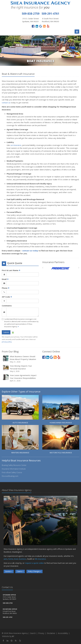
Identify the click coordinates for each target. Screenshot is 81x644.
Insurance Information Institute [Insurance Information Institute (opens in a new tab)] (14, 469)
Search (33, 633)
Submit (6, 332)
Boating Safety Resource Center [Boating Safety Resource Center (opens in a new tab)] (14, 465)
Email (5, 279)
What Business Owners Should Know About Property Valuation (20, 359)
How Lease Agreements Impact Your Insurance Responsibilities (20, 378)
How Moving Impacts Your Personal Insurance (20, 369)
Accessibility (63, 633)
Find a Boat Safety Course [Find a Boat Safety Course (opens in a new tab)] (12, 472)
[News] (44, 26)
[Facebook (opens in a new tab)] (33, 26)
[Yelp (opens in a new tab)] (48, 26)
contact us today (30, 251)
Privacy (41, 633)
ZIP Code (7, 297)
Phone (6, 288)
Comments (7, 306)
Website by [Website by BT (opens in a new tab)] (8, 636)
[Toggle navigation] (77, 32)
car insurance (16, 145)
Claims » (20, 571)
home (11, 559)
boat (16, 559)
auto (6, 559)
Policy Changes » (35, 571)
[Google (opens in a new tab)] (41, 26)
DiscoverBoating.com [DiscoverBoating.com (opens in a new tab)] (10, 476)
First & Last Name (11, 270)
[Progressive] (61, 268)
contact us (6, 103)
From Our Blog (10, 352)
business (23, 559)
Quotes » (9, 571)
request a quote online (34, 563)
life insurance (40, 559)
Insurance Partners (53, 262)
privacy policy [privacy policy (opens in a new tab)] (7, 342)
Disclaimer (51, 633)
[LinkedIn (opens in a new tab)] (37, 26)
